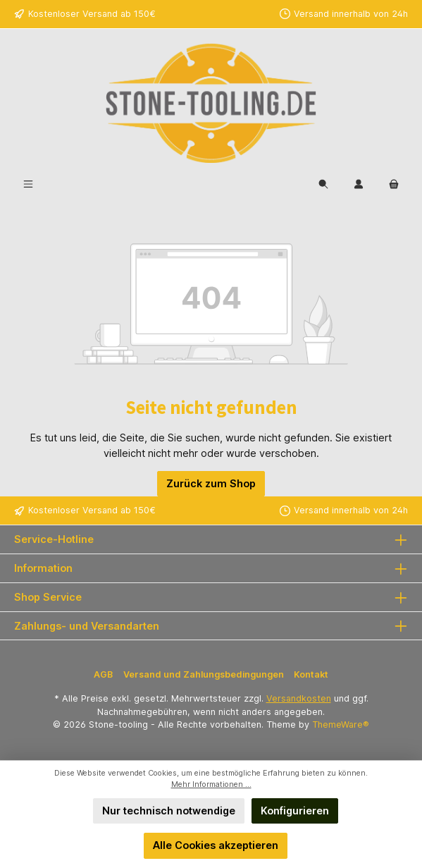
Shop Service (48, 597)
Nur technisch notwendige (169, 811)
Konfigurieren (295, 811)
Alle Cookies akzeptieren (216, 845)
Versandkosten (299, 698)
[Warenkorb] (394, 184)
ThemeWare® (341, 725)
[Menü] (28, 184)
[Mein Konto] (359, 184)
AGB (103, 674)
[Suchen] (323, 184)
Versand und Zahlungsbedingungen (204, 674)
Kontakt (311, 674)
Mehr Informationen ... (211, 784)
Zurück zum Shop (211, 483)
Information (43, 568)
